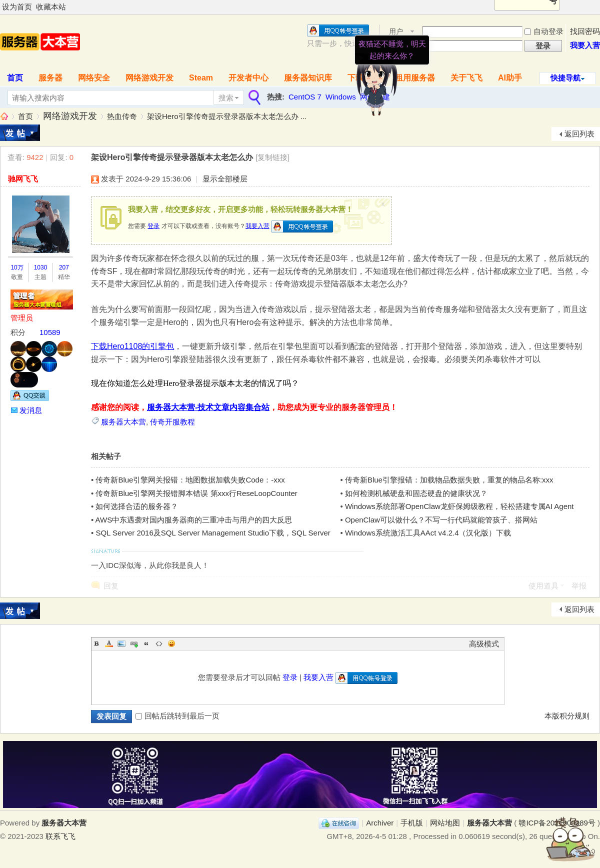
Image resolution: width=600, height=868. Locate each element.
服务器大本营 (4, 116)
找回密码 (585, 31)
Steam (201, 78)
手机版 (412, 823)
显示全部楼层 (225, 179)
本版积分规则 (567, 716)
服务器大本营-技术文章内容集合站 (208, 407)
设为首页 (17, 7)
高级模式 (484, 644)
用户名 (396, 32)
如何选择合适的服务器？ (137, 506)
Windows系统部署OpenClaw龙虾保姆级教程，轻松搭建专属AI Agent (459, 506)
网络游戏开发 (149, 78)
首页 (25, 116)
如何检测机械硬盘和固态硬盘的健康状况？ (416, 493)
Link (134, 643)
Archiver (380, 823)
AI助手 (510, 78)
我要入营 (585, 45)
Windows (341, 97)
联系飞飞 (60, 836)
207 (64, 267)
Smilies (171, 643)
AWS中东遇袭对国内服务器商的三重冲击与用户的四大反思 (194, 520)
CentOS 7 (305, 97)
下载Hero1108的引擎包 (132, 346)
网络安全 (94, 78)
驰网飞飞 (23, 179)
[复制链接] (272, 157)
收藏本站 (51, 7)
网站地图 (445, 823)
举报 (579, 586)
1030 (41, 267)
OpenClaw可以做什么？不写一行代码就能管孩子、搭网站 (441, 520)
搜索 (226, 98)
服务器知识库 (308, 78)
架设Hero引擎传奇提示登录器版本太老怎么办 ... (227, 116)
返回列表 (579, 134)
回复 (111, 586)
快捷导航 (565, 78)
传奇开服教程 (172, 422)
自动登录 (544, 31)
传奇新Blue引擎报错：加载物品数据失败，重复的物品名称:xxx (449, 480)
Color (109, 643)
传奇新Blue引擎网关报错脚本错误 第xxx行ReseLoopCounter (196, 493)
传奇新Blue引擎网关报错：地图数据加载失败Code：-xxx (190, 480)
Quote (146, 643)
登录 (153, 226)
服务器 (50, 78)
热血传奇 (122, 116)
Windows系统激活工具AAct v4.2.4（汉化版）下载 (428, 533)
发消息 (31, 410)
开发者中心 (248, 78)
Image (121, 643)
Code (159, 643)
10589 (50, 332)
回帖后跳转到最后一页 (177, 716)
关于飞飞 (466, 78)
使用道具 (543, 586)
